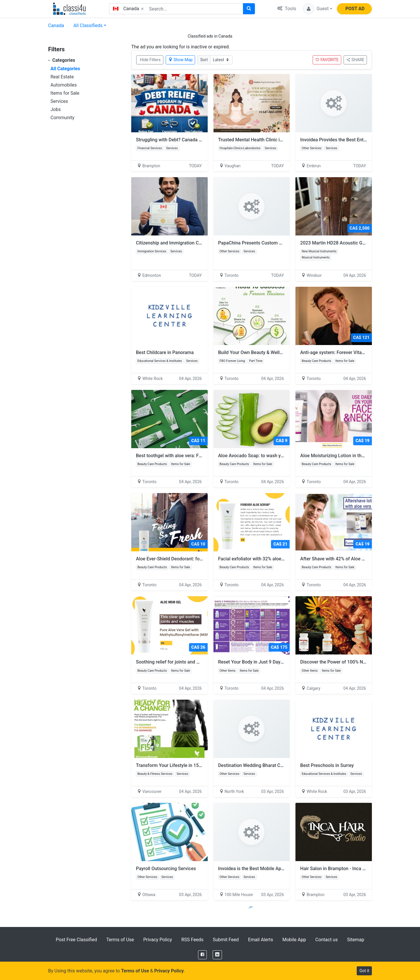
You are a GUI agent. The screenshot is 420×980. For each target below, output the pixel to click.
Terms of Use (120, 940)
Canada (56, 25)
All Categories (65, 69)
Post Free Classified (76, 940)
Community (62, 118)
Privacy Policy (158, 940)
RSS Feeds (192, 940)
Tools (287, 9)
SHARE (355, 60)
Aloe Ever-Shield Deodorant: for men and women (189, 559)
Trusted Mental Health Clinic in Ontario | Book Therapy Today (281, 140)
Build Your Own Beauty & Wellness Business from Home (279, 352)
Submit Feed (226, 940)
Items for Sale (65, 93)
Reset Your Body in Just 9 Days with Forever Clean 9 (275, 662)
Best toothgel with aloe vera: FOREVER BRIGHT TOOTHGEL (200, 456)
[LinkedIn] (217, 955)
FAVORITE (327, 60)
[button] (318, 9)
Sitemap (356, 940)
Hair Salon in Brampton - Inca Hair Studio (343, 869)
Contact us (327, 940)
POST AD (355, 9)
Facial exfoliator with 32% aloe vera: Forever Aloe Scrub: (279, 559)
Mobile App (294, 940)
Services (59, 101)
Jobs (56, 109)
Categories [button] (62, 60)
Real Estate (62, 77)
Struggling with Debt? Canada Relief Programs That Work (195, 140)
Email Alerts (261, 940)
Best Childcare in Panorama (165, 352)
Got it (364, 971)
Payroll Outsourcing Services (166, 869)
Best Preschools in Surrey (327, 765)
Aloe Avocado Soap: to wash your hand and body (272, 456)
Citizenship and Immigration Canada (174, 243)
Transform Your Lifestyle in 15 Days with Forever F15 (194, 765)
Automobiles (64, 85)
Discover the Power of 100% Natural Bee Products (355, 662)
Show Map (181, 60)
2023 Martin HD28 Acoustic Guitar (336, 243)
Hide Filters (150, 60)
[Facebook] (202, 955)
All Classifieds (88, 25)
